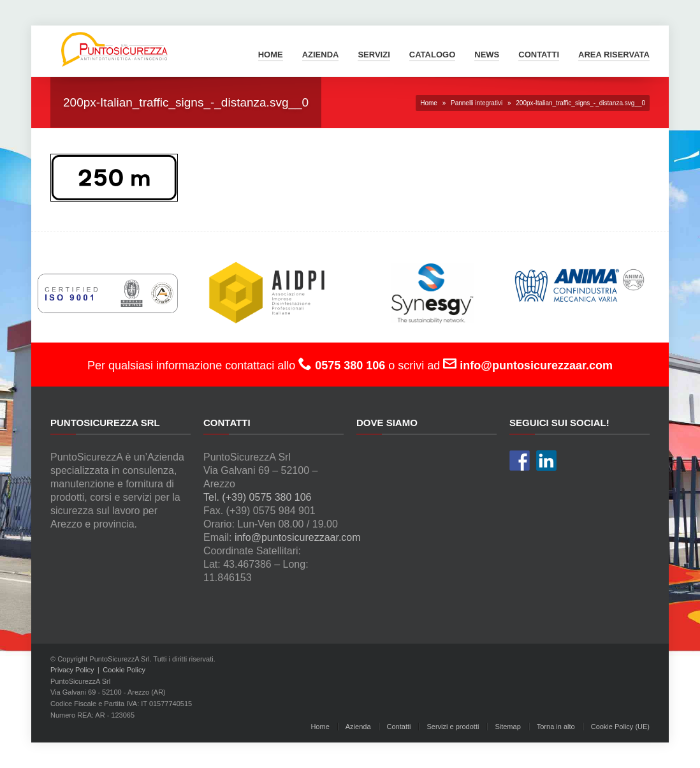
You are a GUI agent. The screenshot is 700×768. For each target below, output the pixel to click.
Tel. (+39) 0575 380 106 (257, 497)
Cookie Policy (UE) (620, 727)
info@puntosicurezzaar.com (298, 537)
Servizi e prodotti (453, 727)
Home (271, 55)
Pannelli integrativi (477, 103)
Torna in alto (556, 727)
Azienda (321, 55)
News (487, 55)
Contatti (539, 55)
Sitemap (507, 727)
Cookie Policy (124, 670)
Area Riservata (614, 55)
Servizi (374, 55)
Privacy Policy (72, 670)
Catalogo (432, 55)
